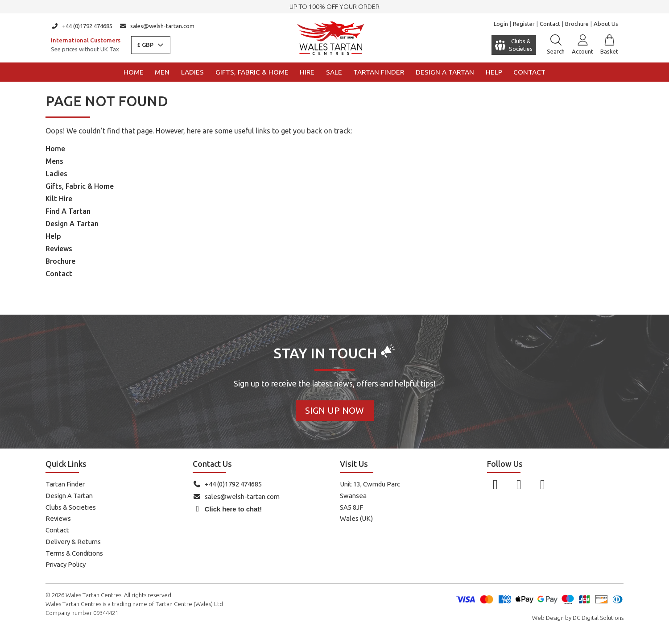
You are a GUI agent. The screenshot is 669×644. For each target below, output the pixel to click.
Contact (550, 24)
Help (494, 72)
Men (162, 72)
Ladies (192, 72)
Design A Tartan (72, 224)
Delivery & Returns (73, 542)
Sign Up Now (334, 410)
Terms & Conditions (74, 553)
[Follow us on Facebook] (495, 484)
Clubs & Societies (71, 507)
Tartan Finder (379, 72)
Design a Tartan (445, 72)
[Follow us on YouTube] (543, 484)
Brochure (577, 24)
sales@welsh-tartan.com (157, 26)
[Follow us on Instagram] (519, 484)
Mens (54, 161)
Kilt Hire (59, 199)
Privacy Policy (66, 564)
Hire (307, 72)
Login (501, 24)
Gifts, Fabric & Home (252, 72)
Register (524, 24)
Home (134, 72)
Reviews (59, 249)
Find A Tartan (68, 211)
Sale (334, 72)
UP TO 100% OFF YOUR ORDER (334, 6)
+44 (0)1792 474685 (82, 26)
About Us (606, 24)
